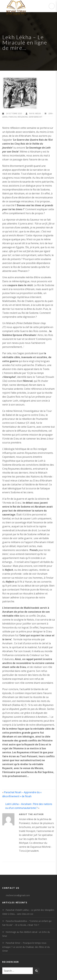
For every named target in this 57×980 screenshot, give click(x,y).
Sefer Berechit (35, 117)
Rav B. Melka (35, 114)
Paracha (13, 117)
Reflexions (23, 117)
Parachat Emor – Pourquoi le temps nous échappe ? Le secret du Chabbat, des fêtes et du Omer (26, 947)
